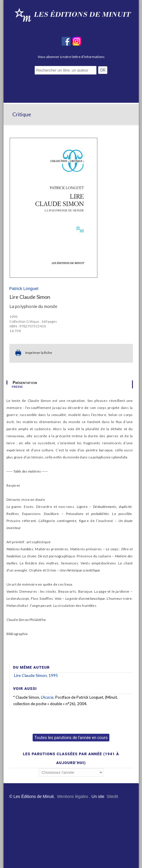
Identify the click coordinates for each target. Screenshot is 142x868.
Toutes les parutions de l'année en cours (71, 738)
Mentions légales (72, 796)
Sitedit (112, 796)
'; (71, 772)
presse (17, 386)
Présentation (25, 382)
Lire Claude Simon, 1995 (36, 675)
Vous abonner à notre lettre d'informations (71, 57)
